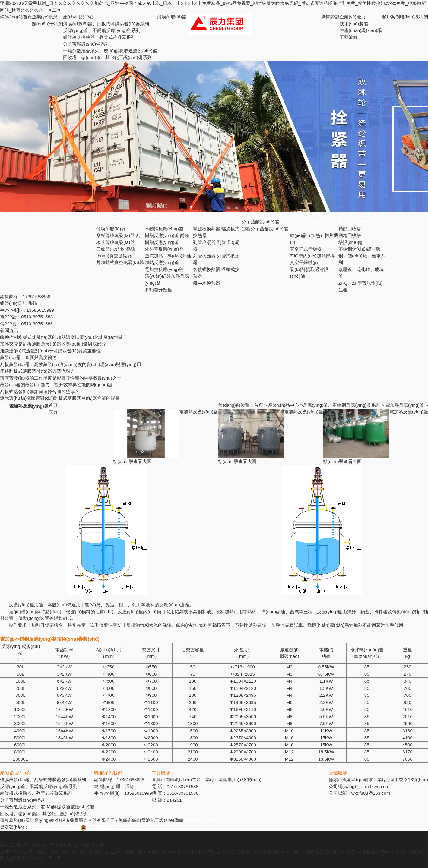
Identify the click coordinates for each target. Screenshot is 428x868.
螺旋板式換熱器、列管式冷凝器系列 (99, 37)
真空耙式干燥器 (306, 249)
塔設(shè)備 (350, 242)
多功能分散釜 (158, 290)
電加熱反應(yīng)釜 (164, 269)
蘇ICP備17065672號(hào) (55, 827)
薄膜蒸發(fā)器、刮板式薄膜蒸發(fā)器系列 (106, 24)
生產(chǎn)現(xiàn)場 (361, 30)
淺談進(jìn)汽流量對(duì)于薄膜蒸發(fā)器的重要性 (50, 351)
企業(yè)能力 (353, 17)
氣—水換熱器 (207, 283)
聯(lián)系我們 (414, 17)
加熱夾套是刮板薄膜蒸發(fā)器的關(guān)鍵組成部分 (53, 344)
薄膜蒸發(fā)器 (172, 17)
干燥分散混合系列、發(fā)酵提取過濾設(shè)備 (110, 51)
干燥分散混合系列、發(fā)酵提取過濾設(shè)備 (312, 222)
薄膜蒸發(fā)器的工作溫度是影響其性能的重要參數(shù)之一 (61, 378)
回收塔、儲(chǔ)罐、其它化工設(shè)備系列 (107, 57)
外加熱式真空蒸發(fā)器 (120, 262)
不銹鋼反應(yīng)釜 (164, 229)
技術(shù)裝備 (354, 24)
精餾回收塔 (350, 229)
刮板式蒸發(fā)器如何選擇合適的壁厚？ (40, 391)
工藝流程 (349, 37)
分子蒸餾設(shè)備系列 (86, 44)
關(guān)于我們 (48, 24)
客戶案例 (391, 17)
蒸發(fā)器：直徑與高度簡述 (28, 357)
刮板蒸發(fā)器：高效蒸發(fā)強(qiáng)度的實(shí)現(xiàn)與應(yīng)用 (71, 364)
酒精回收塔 (350, 235)
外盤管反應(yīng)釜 (164, 249)
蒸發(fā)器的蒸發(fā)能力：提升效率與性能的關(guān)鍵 (56, 385)
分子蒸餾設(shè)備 (260, 222)
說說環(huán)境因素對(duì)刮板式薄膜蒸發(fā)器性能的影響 (60, 398)
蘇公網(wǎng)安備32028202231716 (119, 827)
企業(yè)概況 (45, 17)
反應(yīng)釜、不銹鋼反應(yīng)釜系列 (102, 30)
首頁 (258, 405)
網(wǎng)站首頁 (16, 17)
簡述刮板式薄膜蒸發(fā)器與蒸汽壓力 (37, 371)
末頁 (53, 412)
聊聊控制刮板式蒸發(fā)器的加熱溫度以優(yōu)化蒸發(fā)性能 (62, 337)
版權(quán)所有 (200, 820)
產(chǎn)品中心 (78, 17)
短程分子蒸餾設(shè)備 (265, 229)
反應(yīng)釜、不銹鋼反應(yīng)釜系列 (342, 405)
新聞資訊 (331, 17)
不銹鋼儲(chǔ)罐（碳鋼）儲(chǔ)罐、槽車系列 (362, 256)
